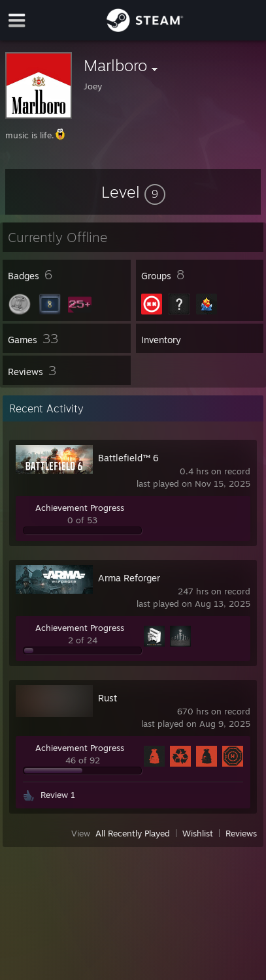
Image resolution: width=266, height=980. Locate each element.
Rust (108, 698)
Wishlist (198, 833)
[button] (133, 192)
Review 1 (58, 795)
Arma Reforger (129, 578)
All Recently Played (133, 833)
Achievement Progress (80, 508)
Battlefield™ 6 (128, 458)
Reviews (241, 833)
